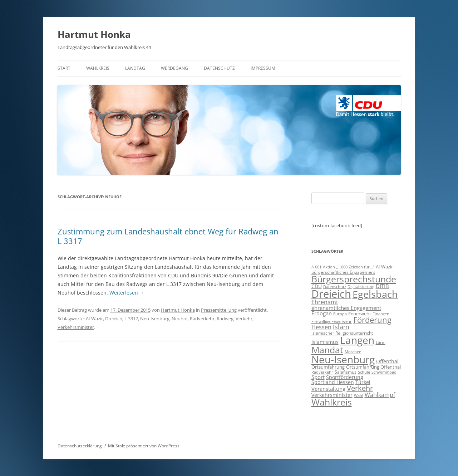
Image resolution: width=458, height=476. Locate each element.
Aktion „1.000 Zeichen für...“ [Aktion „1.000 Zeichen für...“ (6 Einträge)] (349, 267)
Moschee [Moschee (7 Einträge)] (353, 352)
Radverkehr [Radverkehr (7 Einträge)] (322, 372)
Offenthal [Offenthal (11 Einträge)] (387, 361)
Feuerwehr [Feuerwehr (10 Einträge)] (360, 314)
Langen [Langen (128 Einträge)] (357, 340)
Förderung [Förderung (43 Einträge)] (372, 320)
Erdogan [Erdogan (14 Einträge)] (322, 313)
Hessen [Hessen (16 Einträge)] (321, 327)
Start (64, 68)
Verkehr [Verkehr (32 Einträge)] (360, 388)
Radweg (225, 319)
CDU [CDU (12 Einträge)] (317, 286)
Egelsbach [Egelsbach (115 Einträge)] (375, 294)
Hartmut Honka (94, 34)
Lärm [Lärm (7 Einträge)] (381, 342)
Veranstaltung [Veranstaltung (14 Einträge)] (328, 389)
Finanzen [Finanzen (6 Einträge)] (381, 314)
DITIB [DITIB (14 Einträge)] (382, 286)
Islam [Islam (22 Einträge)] (341, 327)
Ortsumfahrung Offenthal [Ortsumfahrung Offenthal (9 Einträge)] (373, 367)
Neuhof (180, 319)
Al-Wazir (94, 319)
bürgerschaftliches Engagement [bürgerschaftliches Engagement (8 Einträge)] (343, 272)
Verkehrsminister (76, 327)
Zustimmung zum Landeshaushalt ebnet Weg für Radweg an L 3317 (168, 236)
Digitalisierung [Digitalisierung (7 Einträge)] (361, 286)
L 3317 (131, 319)
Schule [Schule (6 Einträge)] (364, 372)
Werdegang (174, 68)
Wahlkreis (98, 68)
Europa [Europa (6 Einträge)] (340, 314)
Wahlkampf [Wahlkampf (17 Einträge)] (380, 395)
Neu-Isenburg (155, 319)
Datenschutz (219, 68)
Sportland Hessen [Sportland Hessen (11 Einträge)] (333, 382)
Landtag (135, 68)
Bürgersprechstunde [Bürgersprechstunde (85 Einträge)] (354, 279)
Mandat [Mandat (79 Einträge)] (327, 350)
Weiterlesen (127, 293)
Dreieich (114, 319)
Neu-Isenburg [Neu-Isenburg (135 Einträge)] (343, 359)
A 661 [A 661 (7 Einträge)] (316, 267)
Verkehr (244, 319)
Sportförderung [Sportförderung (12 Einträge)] (345, 377)
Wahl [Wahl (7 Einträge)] (359, 395)
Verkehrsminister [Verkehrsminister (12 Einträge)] (332, 395)
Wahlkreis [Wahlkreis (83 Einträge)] (332, 402)
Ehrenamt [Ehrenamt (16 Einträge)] (325, 302)
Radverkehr (202, 319)
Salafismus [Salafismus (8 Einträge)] (346, 372)
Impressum (263, 68)
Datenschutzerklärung (80, 446)
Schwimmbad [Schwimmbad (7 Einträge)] (384, 372)
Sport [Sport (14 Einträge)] (318, 377)
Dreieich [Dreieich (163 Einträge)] (331, 294)
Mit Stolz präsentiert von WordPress (144, 446)
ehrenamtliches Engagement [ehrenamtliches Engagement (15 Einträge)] (346, 308)
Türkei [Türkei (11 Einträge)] (363, 382)
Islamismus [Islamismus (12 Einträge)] (325, 342)
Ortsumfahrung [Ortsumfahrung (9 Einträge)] (328, 367)
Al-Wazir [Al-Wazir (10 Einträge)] (384, 267)
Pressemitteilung (219, 310)
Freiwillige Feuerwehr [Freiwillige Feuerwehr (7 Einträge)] (332, 321)
